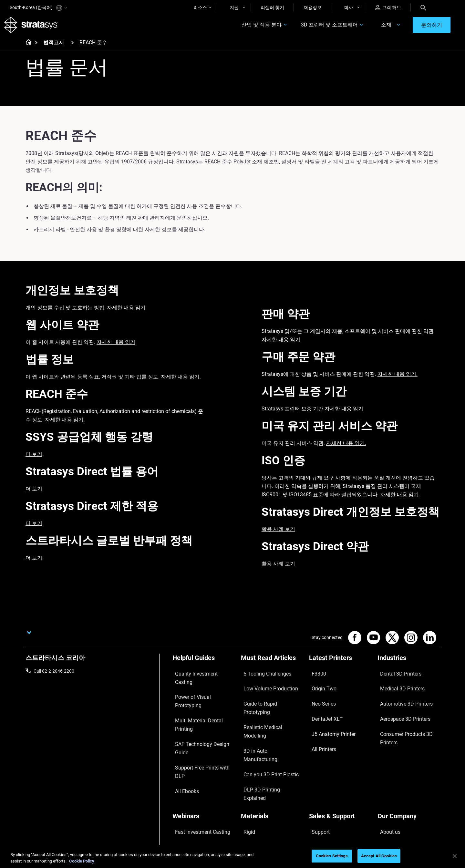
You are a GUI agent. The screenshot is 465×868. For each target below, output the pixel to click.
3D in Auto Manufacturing (267, 714)
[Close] (455, 856)
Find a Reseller (323, 771)
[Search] (423, 7)
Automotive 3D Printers (401, 696)
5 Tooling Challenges (261, 677)
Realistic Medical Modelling (268, 705)
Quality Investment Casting (200, 677)
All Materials (253, 790)
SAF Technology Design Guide (202, 705)
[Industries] (408, 666)
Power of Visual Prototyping (201, 686)
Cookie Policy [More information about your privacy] (82, 861)
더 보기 (34, 460)
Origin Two (320, 686)
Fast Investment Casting (197, 761)
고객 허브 (388, 8)
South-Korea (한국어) (38, 8)
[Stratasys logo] (36, 28)
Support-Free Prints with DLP (201, 714)
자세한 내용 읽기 (126, 313)
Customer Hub (324, 799)
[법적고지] (72, 48)
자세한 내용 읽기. (181, 382)
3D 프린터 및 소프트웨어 (310, 28)
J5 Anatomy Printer (329, 714)
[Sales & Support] (340, 751)
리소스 (200, 7)
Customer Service (326, 809)
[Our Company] (408, 751)
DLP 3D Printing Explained (267, 733)
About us (387, 761)
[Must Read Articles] (272, 666)
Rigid (246, 761)
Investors (387, 818)
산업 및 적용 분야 (242, 28)
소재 (367, 28)
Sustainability (391, 809)
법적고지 (54, 48)
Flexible (248, 771)
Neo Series (320, 696)
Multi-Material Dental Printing (202, 696)
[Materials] (272, 751)
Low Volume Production (265, 686)
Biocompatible (255, 780)
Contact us (388, 771)
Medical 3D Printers (397, 686)
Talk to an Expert (326, 790)
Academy (387, 799)
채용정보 (313, 7)
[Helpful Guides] (203, 666)
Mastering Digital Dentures (199, 799)
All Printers (320, 724)
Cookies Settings (332, 856)
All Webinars (185, 809)
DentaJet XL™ (323, 705)
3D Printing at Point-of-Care (200, 790)
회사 (348, 7)
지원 (234, 7)
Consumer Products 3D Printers (401, 718)
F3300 (315, 677)
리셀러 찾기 (272, 7)
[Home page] (27, 48)
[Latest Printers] (340, 666)
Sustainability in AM (192, 780)
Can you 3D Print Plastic (265, 724)
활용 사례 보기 (278, 535)
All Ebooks (183, 724)
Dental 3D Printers (396, 677)
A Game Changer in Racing (199, 771)
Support (317, 761)
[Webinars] (203, 751)
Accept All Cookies (379, 856)
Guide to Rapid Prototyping (268, 696)
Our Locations (392, 780)
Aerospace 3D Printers (400, 705)
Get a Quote (321, 780)
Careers (385, 790)
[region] (232, 857)
